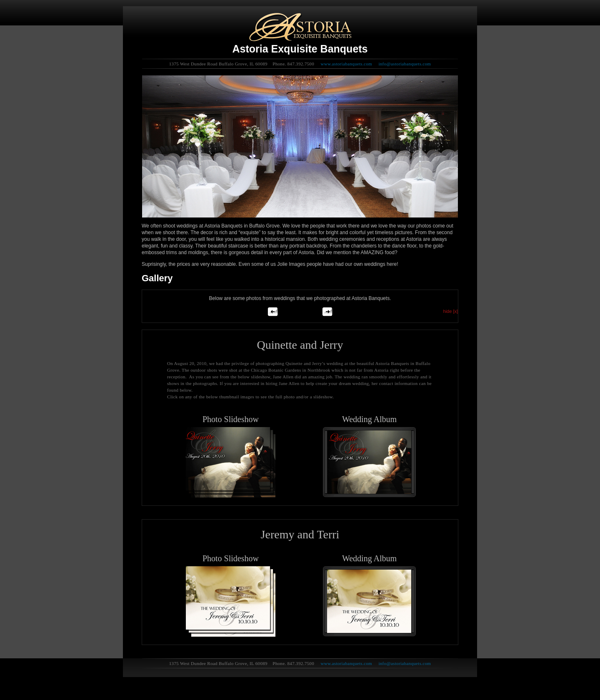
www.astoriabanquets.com (346, 64)
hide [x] (451, 311)
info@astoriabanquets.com (405, 64)
